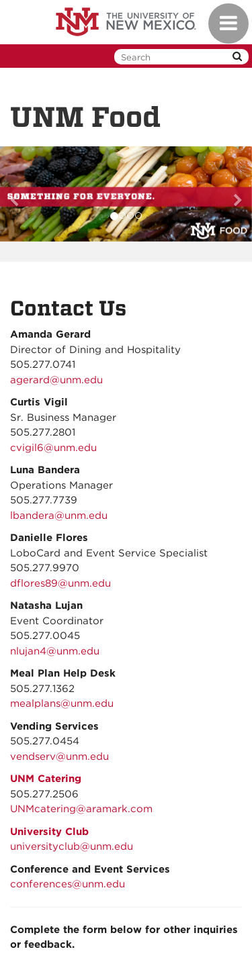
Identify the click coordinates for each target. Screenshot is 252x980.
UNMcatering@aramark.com (81, 809)
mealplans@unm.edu (62, 703)
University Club (49, 832)
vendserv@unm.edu (59, 756)
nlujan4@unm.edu (55, 651)
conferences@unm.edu (68, 884)
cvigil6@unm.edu (53, 448)
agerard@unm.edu (56, 380)
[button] (19, 194)
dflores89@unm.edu (60, 583)
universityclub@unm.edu (72, 846)
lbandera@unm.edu (59, 516)
